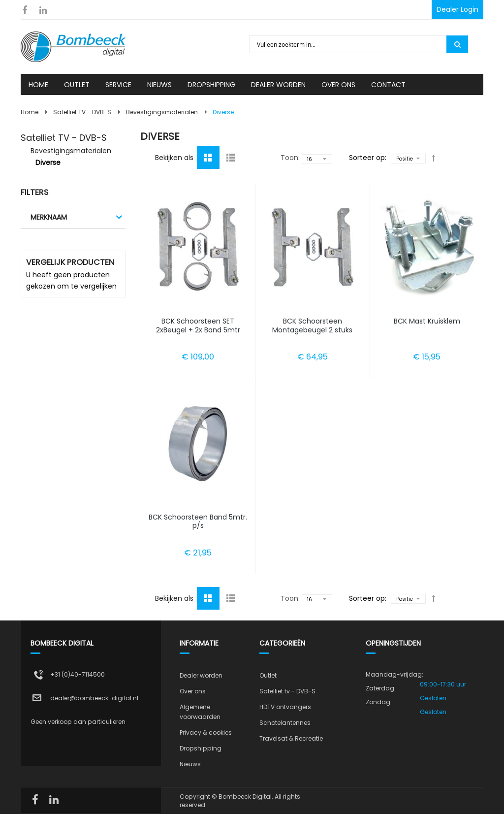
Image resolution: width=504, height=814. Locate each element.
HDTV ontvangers (285, 707)
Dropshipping (201, 748)
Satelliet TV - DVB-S (82, 112)
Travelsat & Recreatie (291, 738)
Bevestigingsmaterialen (162, 112)
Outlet (268, 675)
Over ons (193, 691)
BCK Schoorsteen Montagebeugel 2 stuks (312, 326)
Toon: (290, 158)
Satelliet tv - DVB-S (287, 691)
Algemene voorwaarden (200, 712)
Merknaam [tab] (49, 217)
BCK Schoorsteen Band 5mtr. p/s (198, 521)
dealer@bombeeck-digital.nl (94, 698)
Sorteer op (367, 158)
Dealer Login (457, 9)
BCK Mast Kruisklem (427, 321)
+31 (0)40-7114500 (78, 674)
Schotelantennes (285, 723)
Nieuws (190, 764)
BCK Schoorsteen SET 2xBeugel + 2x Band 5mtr (198, 326)
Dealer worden (201, 675)
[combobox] (348, 44)
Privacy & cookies (206, 733)
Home (30, 112)
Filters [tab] (34, 192)
